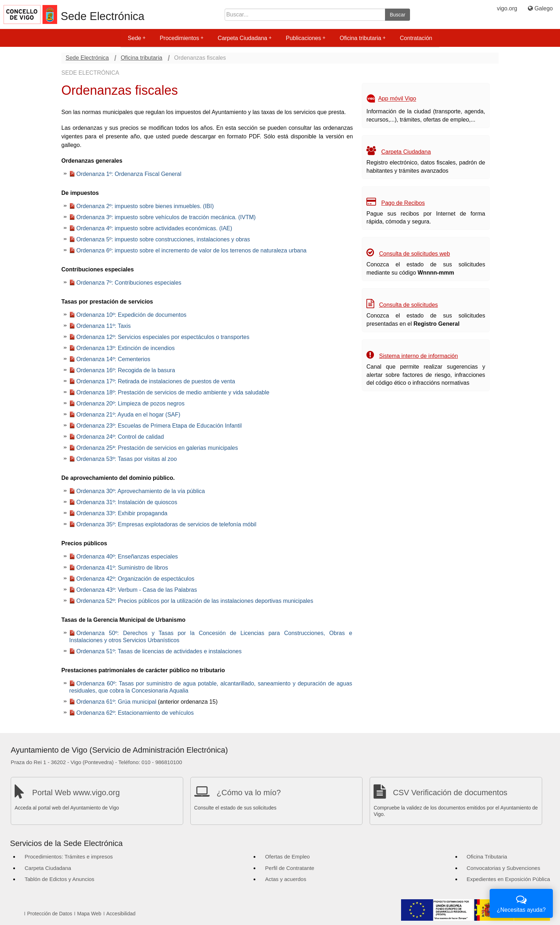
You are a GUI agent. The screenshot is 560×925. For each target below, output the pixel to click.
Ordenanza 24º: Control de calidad (120, 437)
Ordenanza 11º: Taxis (104, 326)
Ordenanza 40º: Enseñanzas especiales (127, 557)
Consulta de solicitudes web (415, 254)
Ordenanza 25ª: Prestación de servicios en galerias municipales (157, 448)
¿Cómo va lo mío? (249, 793)
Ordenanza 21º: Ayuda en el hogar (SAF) (128, 415)
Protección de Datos (50, 914)
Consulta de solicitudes (409, 305)
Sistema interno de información (419, 356)
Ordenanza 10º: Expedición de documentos (131, 315)
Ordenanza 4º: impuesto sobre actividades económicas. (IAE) (154, 228)
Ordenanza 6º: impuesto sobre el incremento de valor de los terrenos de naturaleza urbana (191, 250)
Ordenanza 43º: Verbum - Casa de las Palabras (137, 590)
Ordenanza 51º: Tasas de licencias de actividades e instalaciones (159, 651)
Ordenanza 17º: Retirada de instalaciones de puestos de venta (156, 381)
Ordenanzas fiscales (200, 58)
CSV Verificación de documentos (450, 793)
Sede (137, 38)
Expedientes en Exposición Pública (508, 879)
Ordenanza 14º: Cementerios (113, 359)
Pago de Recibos (403, 203)
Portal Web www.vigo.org (76, 793)
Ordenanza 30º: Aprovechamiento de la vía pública (141, 491)
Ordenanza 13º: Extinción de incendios (126, 348)
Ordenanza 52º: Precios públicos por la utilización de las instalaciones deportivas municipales (195, 601)
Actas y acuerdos (286, 879)
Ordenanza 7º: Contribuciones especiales (129, 283)
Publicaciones (306, 38)
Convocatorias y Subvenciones (504, 868)
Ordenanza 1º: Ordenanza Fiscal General (129, 174)
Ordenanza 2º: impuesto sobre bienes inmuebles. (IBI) (145, 206)
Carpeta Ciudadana (244, 38)
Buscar (397, 15)
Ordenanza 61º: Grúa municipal (116, 702)
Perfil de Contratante (290, 868)
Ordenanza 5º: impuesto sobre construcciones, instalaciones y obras (163, 239)
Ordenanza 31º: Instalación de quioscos (127, 502)
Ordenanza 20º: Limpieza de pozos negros (131, 404)
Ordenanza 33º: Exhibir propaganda (122, 513)
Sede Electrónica (102, 16)
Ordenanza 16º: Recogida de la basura (126, 370)
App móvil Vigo (397, 99)
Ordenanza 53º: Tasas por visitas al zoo (127, 459)
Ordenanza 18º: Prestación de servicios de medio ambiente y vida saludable (173, 392)
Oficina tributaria (363, 38)
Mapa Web (89, 914)
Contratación (416, 38)
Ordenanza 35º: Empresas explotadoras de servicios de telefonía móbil (166, 524)
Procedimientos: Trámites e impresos (69, 857)
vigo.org (507, 8)
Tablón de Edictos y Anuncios (59, 879)
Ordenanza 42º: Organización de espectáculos (136, 579)
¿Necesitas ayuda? (521, 903)
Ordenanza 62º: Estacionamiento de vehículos (135, 713)
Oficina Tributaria (487, 857)
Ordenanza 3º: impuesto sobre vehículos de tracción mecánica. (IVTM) (166, 217)
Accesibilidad (121, 914)
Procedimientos (181, 38)
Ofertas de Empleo (287, 857)
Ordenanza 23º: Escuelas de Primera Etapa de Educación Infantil (159, 426)
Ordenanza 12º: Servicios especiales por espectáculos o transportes (163, 337)
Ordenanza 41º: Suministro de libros (122, 568)
